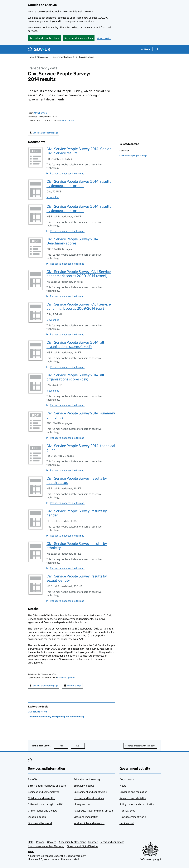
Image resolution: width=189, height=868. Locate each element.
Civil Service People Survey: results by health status (77, 480)
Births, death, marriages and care (47, 786)
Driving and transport (40, 823)
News (123, 786)
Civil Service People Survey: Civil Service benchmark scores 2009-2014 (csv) (79, 306)
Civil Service (41, 113)
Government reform (62, 57)
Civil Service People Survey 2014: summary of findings (81, 415)
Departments (127, 779)
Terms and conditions (112, 842)
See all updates (67, 121)
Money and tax (82, 804)
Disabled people (37, 817)
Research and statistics (133, 798)
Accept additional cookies (44, 38)
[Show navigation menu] (145, 49)
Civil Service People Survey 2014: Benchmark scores (73, 241)
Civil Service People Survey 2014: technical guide (81, 448)
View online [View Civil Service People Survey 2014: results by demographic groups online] (53, 197)
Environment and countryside (90, 792)
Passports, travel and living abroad (93, 811)
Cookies (52, 842)
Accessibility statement (72, 842)
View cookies (104, 38)
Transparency (127, 811)
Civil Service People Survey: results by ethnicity (77, 546)
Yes (64, 746)
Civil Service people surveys (133, 155)
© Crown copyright (150, 859)
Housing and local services (89, 798)
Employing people (84, 786)
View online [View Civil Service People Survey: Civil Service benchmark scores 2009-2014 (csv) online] (53, 320)
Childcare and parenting (42, 798)
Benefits (33, 779)
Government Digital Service (82, 846)
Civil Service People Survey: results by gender (77, 513)
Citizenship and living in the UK (45, 804)
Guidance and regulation (133, 792)
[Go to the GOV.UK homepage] (39, 49)
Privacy (40, 842)
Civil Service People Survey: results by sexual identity (77, 578)
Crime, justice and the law (43, 811)
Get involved (127, 823)
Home (31, 57)
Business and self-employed (44, 792)
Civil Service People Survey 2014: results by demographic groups (79, 183)
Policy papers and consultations (138, 804)
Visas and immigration (86, 817)
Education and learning (87, 779)
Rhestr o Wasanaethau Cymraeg (46, 846)
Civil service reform (85, 57)
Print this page (74, 686)
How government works (133, 817)
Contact (93, 842)
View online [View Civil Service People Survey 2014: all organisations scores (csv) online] (53, 391)
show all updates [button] (66, 678)
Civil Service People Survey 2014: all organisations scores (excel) (75, 344)
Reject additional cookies (79, 38)
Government (43, 57)
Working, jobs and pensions (89, 823)
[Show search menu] (157, 49)
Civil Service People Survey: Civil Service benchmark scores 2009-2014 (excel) (79, 274)
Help (31, 842)
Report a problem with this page (140, 746)
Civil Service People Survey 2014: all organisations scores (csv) (75, 377)
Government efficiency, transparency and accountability (56, 717)
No (81, 746)
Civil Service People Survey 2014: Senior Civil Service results (79, 151)
